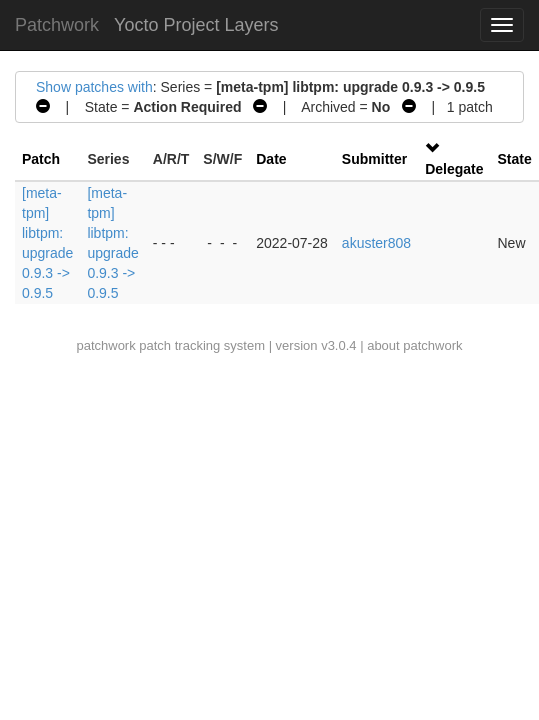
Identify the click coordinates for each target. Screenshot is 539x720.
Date (271, 159)
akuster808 (376, 243)
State (515, 159)
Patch (41, 159)
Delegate (454, 169)
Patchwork (57, 25)
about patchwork (414, 345)
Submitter (374, 159)
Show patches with (94, 87)
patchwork (105, 345)
